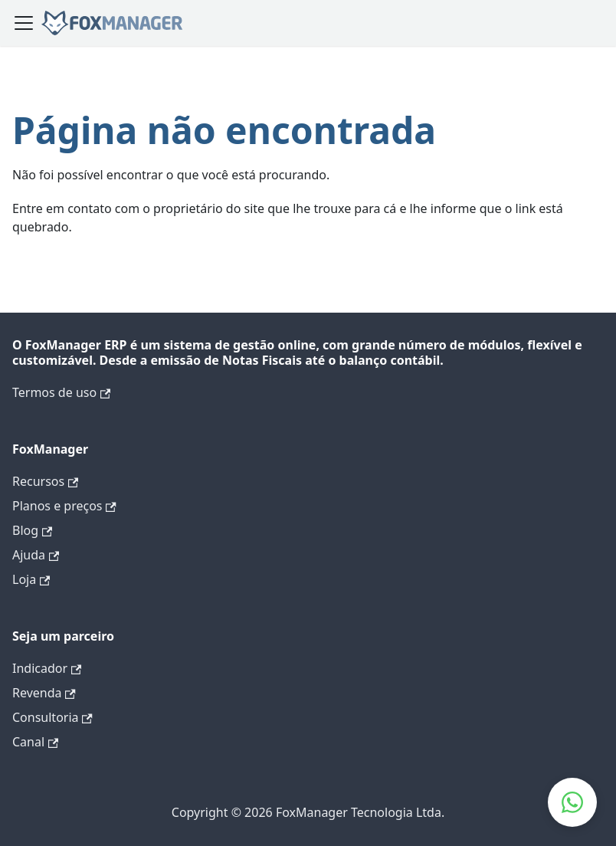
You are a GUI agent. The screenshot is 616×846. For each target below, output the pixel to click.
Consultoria (52, 717)
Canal (35, 742)
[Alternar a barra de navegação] (24, 23)
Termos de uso (61, 392)
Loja (31, 579)
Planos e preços (64, 506)
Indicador (47, 668)
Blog (32, 530)
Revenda (44, 693)
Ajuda (36, 555)
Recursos (45, 481)
